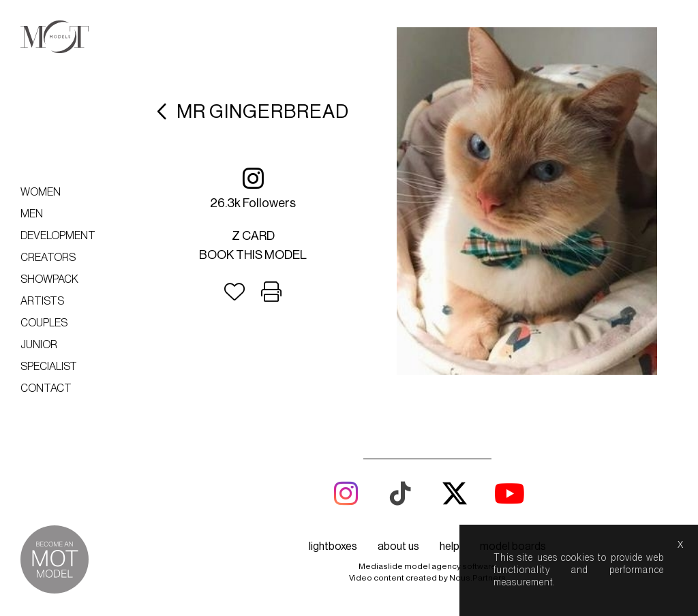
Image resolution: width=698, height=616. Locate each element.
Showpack (49, 279)
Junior (39, 345)
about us (398, 546)
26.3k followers (253, 188)
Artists (42, 301)
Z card (253, 236)
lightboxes (333, 546)
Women (41, 192)
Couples (44, 323)
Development (58, 236)
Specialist (49, 367)
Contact (46, 388)
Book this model (253, 255)
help (450, 546)
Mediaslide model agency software (427, 566)
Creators (48, 258)
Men (32, 214)
